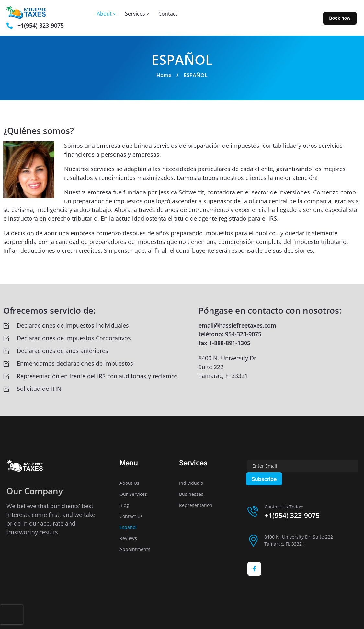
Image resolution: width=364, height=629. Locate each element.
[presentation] (11, 615)
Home (164, 75)
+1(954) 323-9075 (292, 515)
